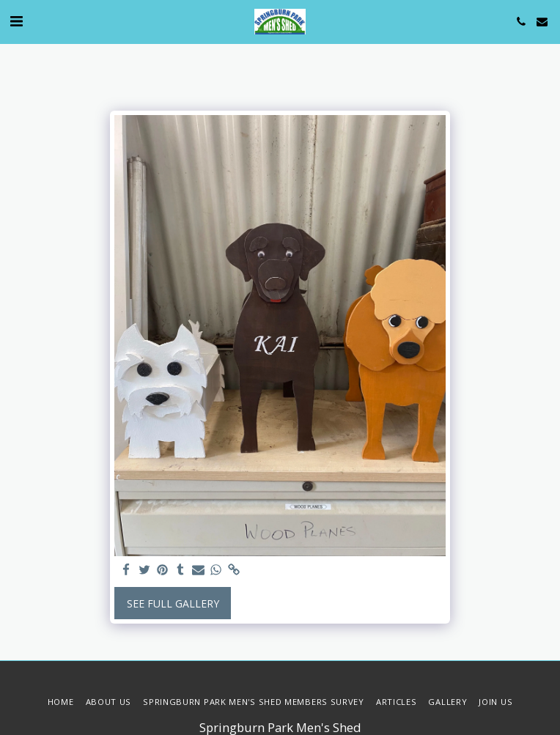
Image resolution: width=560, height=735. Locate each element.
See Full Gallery (173, 603)
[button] (16, 21)
